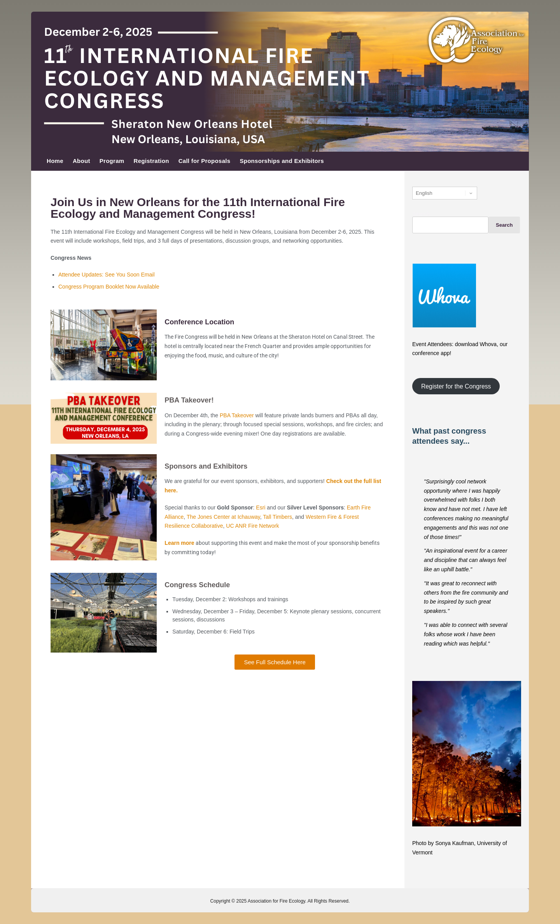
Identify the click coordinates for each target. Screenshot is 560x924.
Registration (151, 161)
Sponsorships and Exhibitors (282, 161)
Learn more (180, 543)
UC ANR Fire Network (252, 526)
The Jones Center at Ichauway (223, 517)
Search (421, 214)
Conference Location (199, 322)
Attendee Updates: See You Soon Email (107, 275)
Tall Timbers (277, 517)
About (81, 161)
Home (55, 161)
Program (112, 161)
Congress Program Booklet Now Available (109, 287)
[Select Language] (445, 193)
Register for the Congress (456, 386)
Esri (261, 507)
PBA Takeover (237, 415)
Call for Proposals (205, 161)
